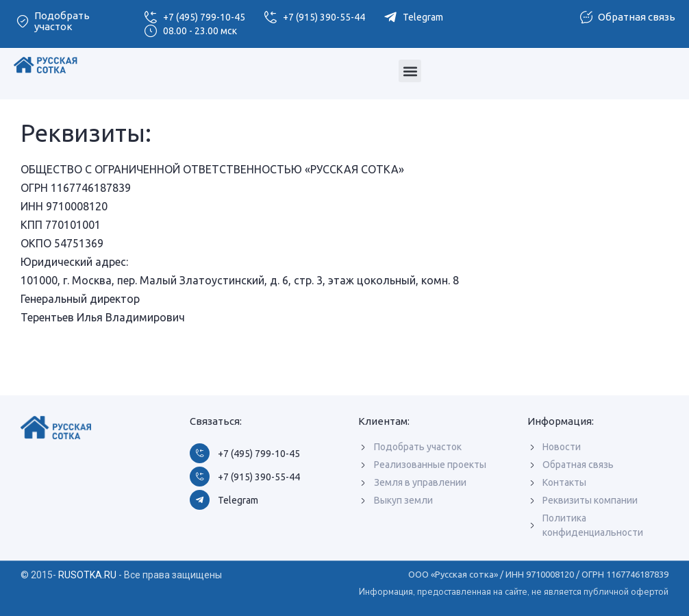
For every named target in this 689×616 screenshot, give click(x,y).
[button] (410, 71)
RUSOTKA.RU (87, 575)
